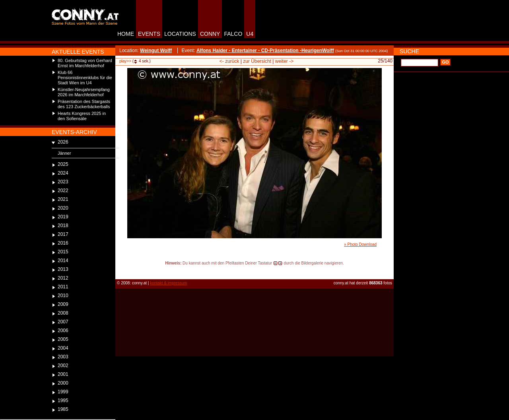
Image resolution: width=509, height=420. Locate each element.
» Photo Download (360, 244)
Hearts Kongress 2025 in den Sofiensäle (82, 116)
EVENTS (149, 34)
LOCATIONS (180, 34)
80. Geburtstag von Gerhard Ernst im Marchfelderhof (85, 63)
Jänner (64, 153)
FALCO (233, 34)
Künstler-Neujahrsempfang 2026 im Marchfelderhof (84, 92)
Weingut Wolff (156, 51)
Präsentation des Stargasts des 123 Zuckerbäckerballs (84, 104)
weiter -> (284, 61)
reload (122, 270)
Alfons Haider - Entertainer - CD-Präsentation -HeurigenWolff (265, 51)
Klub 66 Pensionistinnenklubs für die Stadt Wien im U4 (85, 78)
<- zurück (229, 61)
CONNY (210, 34)
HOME (126, 34)
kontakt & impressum (168, 283)
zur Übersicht (257, 61)
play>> (125, 61)
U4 (250, 34)
